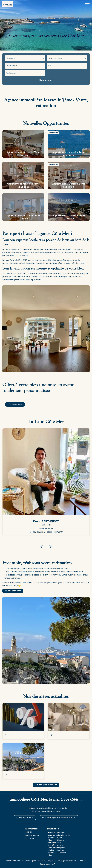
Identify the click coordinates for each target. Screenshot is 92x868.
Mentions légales (29, 861)
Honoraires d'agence (47, 861)
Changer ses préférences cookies (72, 861)
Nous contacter (13, 591)
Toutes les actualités (46, 785)
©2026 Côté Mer (13, 861)
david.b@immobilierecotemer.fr (48, 532)
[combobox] (25, 58)
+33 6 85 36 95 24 (48, 529)
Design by (47, 864)
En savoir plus (15, 404)
